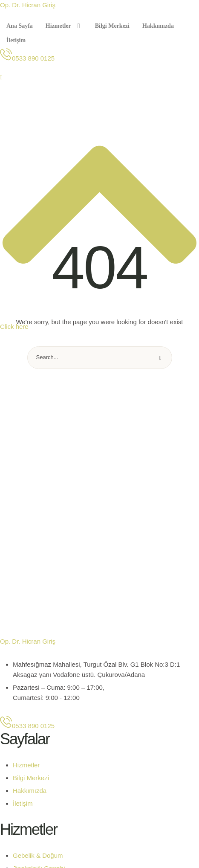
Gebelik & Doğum (38, 855)
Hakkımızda (30, 791)
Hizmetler (26, 765)
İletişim (23, 803)
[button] (27, 58)
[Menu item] (20, 26)
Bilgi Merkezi (31, 778)
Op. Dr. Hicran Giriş (28, 5)
